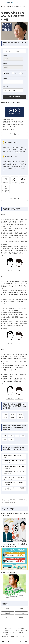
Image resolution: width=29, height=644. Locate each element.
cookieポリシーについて (21, 630)
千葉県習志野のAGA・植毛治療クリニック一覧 (14, 456)
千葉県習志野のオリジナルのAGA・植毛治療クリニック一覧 (14, 478)
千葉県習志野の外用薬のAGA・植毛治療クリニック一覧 (14, 467)
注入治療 (8, 613)
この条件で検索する (15, 97)
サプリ (8, 617)
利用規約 (21, 633)
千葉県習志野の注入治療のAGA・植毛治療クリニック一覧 (14, 473)
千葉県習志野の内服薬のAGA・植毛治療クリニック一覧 (14, 462)
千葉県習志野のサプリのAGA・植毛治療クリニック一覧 (14, 484)
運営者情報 (21, 628)
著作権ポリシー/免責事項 (8, 637)
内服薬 (8, 609)
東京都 (13, 418)
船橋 (11, 436)
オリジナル (21, 613)
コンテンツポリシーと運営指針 (8, 634)
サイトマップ (15, 639)
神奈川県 (21, 418)
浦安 (23, 436)
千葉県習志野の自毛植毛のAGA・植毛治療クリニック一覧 (14, 489)
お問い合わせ (8, 628)
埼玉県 (5, 418)
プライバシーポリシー (21, 637)
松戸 (11, 439)
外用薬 (21, 609)
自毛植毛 (21, 617)
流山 (5, 439)
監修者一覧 (8, 630)
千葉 (5, 436)
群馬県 (20, 414)
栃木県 (13, 414)
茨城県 (5, 414)
